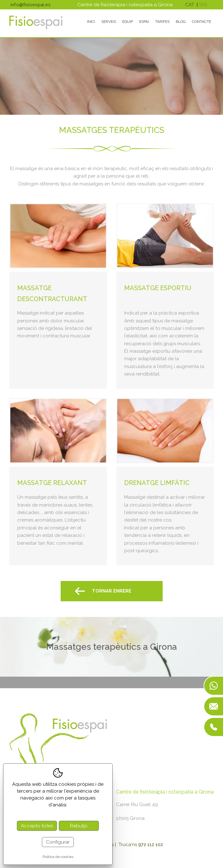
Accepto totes (37, 826)
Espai (144, 22)
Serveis (109, 22)
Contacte (202, 22)
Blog (181, 22)
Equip (128, 22)
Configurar (58, 842)
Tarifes (162, 22)
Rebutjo (79, 826)
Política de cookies (58, 857)
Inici (91, 22)
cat (190, 5)
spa (203, 5)
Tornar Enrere (112, 591)
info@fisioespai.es (31, 5)
